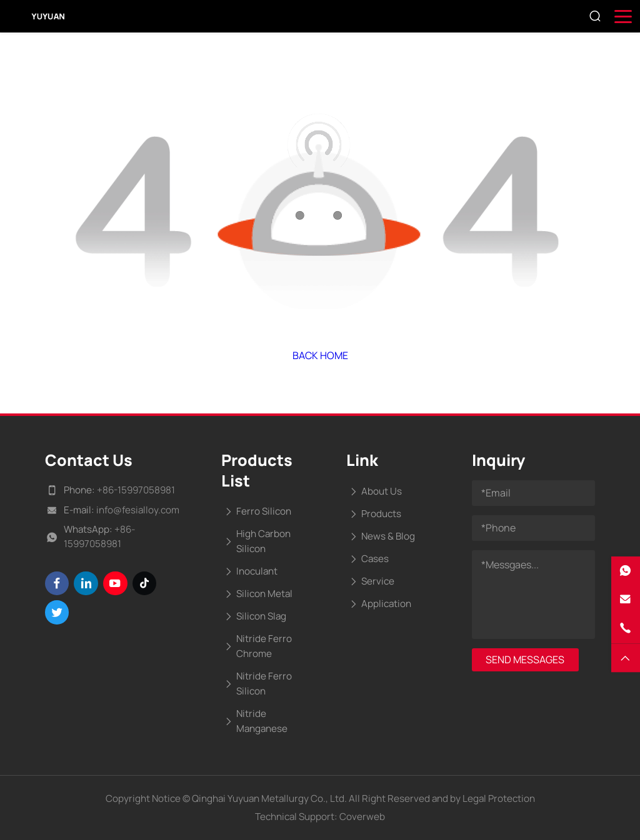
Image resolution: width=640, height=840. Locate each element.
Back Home (320, 355)
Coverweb (362, 817)
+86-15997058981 (136, 490)
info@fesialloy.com (138, 510)
